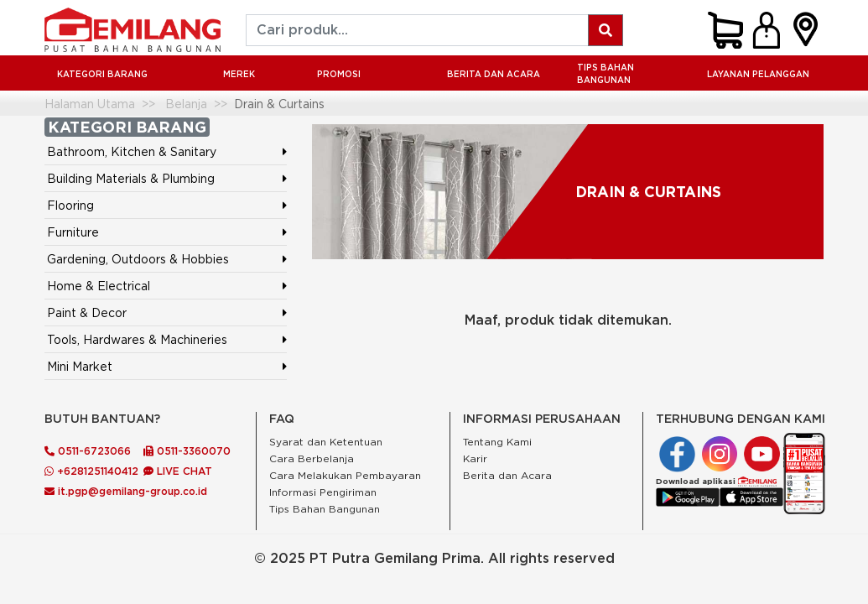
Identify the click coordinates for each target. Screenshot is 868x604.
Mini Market (80, 366)
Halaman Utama (90, 104)
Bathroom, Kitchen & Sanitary (132, 151)
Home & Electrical (99, 286)
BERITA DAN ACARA (494, 74)
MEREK (239, 74)
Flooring (70, 205)
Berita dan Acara (507, 475)
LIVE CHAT (178, 471)
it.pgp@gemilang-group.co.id (126, 491)
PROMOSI (339, 74)
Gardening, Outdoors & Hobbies (138, 259)
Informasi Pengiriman (323, 492)
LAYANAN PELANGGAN (758, 74)
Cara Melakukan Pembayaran (345, 475)
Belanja (186, 104)
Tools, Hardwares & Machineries (137, 339)
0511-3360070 (187, 451)
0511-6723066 (88, 451)
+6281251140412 (91, 471)
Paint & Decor (87, 312)
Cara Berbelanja (312, 458)
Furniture (73, 232)
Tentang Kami (497, 442)
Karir (475, 458)
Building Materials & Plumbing (131, 178)
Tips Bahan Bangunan (606, 74)
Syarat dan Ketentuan (326, 442)
